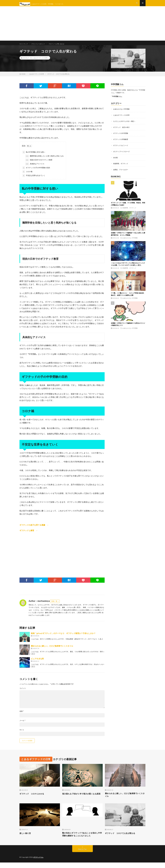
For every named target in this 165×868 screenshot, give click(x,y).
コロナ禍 (27, 176)
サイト (22, 734)
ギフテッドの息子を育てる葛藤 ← (34, 529)
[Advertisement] (82, 25)
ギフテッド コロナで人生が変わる (122, 838)
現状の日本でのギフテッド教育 (39, 164)
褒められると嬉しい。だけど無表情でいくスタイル (52, 650)
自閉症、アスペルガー (121, 173)
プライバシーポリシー (41, 46)
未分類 (116, 161)
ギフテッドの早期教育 (121, 143)
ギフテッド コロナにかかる (33, 798)
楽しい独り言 (26, 838)
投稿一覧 (54, 605)
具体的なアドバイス (35, 168)
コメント (23, 692)
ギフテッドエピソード (121, 149)
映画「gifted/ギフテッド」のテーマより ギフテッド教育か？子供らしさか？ (63, 637)
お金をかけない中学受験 (122, 113)
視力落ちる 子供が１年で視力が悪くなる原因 (82, 799)
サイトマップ (24, 46)
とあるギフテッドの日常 (40, 62)
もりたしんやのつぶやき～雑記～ (125, 125)
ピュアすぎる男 (37, 663)
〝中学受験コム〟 (117, 101)
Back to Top (83, 855)
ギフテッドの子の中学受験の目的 (36, 172)
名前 (22, 715)
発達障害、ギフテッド (121, 167)
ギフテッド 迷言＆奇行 (122, 131)
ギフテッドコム (39, 863)
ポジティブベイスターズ (122, 155)
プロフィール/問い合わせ (61, 46)
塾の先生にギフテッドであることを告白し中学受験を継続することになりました (82, 840)
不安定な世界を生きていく (34, 180)
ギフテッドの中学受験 (121, 137)
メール (22, 725)
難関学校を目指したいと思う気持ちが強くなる (44, 160)
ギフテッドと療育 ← (29, 535)
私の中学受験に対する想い (34, 156)
